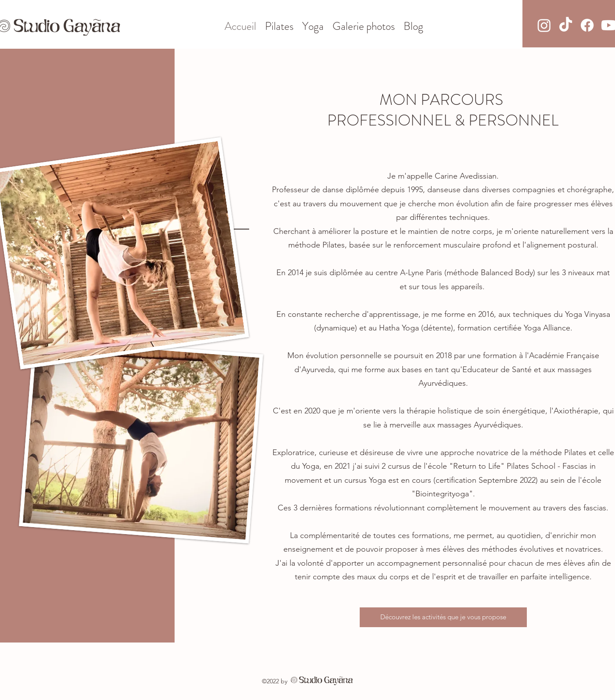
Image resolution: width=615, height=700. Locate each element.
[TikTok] (566, 25)
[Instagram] (544, 25)
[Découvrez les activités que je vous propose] (443, 617)
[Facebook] (587, 25)
